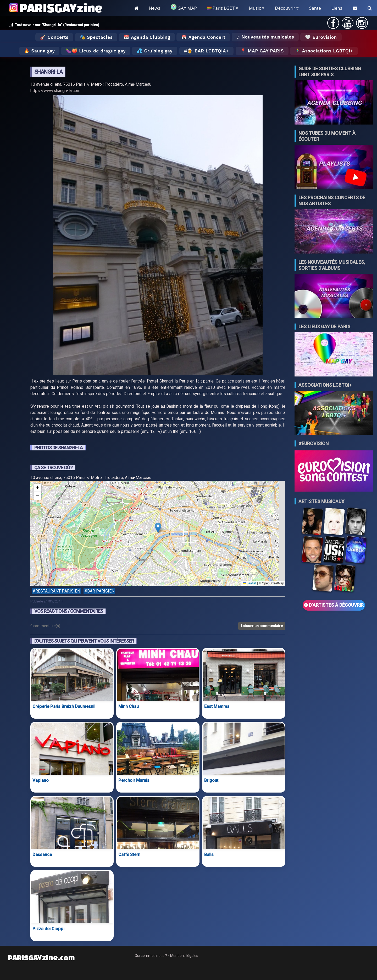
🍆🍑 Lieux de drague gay (96, 51)
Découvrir (285, 8)
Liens (337, 8)
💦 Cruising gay (155, 51)
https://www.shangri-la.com (55, 91)
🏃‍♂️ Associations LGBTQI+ (324, 51)
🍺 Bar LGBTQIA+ (208, 51)
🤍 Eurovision (321, 37)
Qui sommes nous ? (151, 956)
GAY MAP (184, 7)
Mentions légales (184, 956)
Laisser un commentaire (262, 626)
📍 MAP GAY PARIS (262, 51)
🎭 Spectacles (96, 37)
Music (255, 8)
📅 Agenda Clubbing (147, 37)
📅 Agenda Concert (203, 37)
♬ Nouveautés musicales (265, 37)
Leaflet (249, 583)
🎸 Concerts (54, 37)
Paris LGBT (221, 8)
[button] (158, 528)
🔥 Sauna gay (39, 51)
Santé (315, 8)
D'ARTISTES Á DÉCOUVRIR (334, 605)
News (154, 8)
